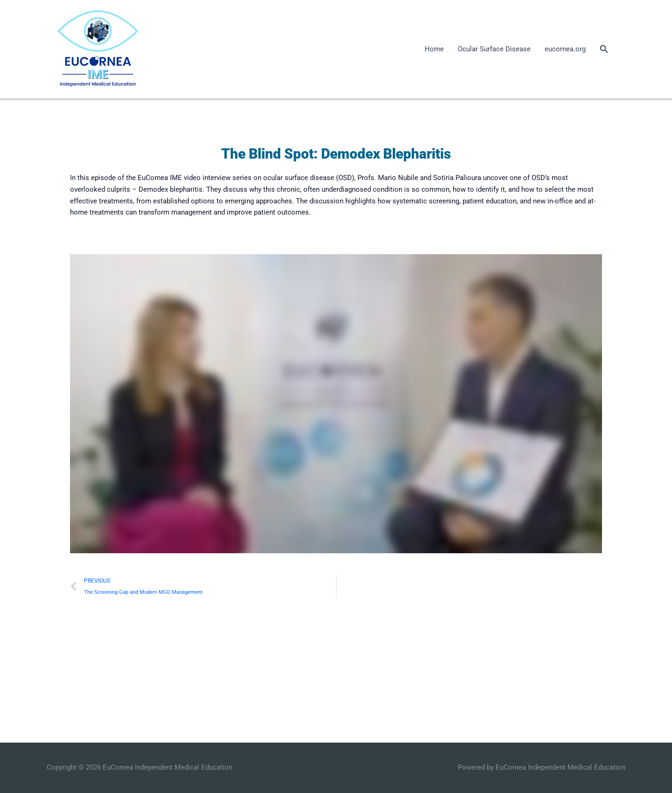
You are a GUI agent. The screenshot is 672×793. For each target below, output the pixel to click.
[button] (604, 49)
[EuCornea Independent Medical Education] (97, 49)
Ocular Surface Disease (494, 49)
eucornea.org (565, 49)
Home (434, 49)
